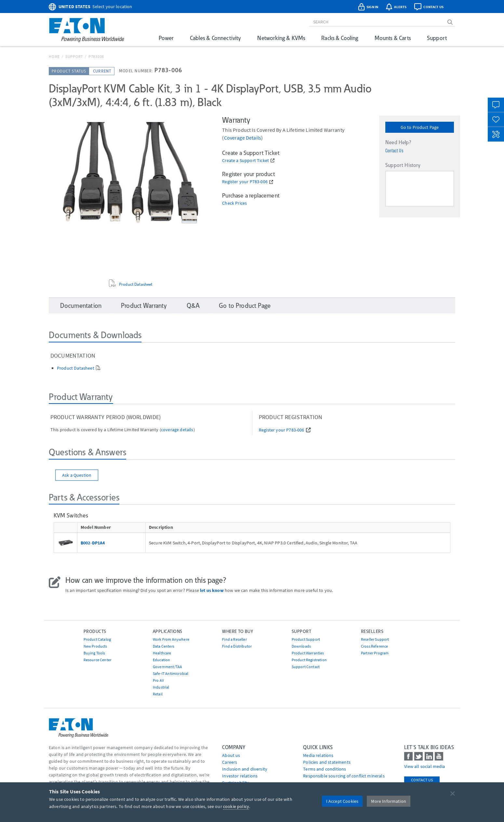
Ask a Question (77, 475)
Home (54, 56)
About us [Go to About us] (231, 755)
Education (161, 660)
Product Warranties (308, 653)
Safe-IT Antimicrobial (171, 673)
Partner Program (375, 653)
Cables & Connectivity (215, 38)
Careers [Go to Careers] (230, 762)
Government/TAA (167, 667)
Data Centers (164, 646)
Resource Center (97, 660)
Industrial (161, 687)
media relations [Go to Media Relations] (318, 755)
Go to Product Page (420, 127)
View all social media (424, 766)
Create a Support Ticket (245, 161)
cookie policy (236, 806)
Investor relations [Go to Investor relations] (240, 776)
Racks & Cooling (340, 38)
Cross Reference (374, 646)
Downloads (301, 646)
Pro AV (158, 680)
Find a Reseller (234, 639)
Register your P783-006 (245, 182)
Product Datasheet (136, 284)
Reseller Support (375, 639)
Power (166, 38)
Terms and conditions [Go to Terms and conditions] (325, 769)
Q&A (193, 306)
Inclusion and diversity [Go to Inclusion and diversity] (245, 769)
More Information (389, 801)
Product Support (306, 639)
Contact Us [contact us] (422, 780)
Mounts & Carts (393, 38)
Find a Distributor (237, 646)
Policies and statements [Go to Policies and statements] (327, 762)
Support (437, 38)
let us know (212, 590)
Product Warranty (144, 306)
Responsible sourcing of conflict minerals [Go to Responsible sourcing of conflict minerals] (344, 776)
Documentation (81, 306)
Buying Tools (94, 653)
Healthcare (162, 653)
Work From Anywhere (171, 639)
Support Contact (306, 667)
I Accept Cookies (342, 801)
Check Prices (234, 203)
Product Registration (309, 660)
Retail (158, 694)
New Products (95, 646)
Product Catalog (97, 639)
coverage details (243, 138)
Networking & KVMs (281, 38)
